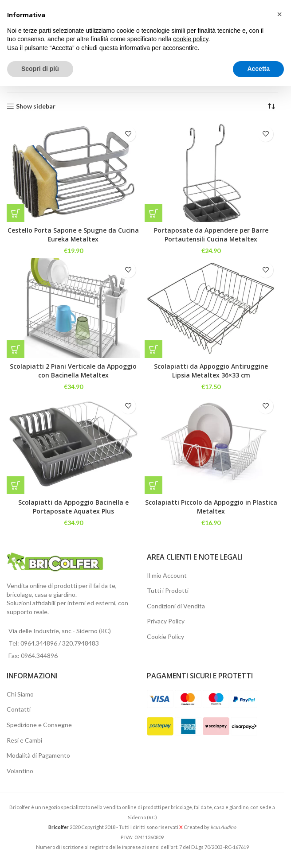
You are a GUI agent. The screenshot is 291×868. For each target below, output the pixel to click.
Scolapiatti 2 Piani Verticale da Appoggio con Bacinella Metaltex (73, 371)
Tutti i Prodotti (168, 590)
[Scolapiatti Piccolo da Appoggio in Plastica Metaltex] (211, 444)
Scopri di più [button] (40, 69)
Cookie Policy (165, 636)
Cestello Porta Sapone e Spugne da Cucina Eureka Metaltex (73, 235)
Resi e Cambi (24, 740)
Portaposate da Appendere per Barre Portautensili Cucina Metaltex (211, 235)
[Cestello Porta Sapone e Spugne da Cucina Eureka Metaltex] (73, 172)
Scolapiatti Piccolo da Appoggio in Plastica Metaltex (211, 507)
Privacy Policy (166, 621)
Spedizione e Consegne (39, 725)
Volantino (20, 771)
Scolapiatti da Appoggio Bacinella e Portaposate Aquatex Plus (73, 507)
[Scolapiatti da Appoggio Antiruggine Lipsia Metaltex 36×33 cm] (211, 308)
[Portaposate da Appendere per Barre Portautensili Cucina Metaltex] (211, 172)
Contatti (19, 709)
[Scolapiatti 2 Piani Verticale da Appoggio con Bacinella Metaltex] (73, 308)
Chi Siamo (20, 694)
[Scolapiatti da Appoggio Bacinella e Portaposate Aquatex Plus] (73, 444)
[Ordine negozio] (271, 106)
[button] (16, 213)
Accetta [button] (258, 69)
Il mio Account (167, 575)
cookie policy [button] (191, 39)
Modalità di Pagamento (38, 755)
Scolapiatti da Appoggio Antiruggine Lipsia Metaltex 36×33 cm (211, 371)
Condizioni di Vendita (176, 606)
